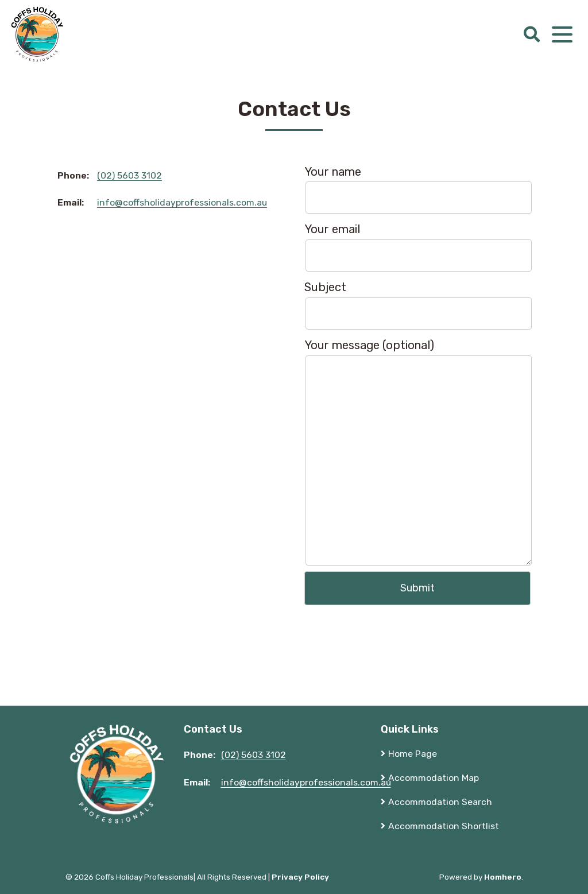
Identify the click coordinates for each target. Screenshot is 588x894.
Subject (417, 305)
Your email (417, 247)
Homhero (503, 877)
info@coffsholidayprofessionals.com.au (182, 202)
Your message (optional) (417, 452)
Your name (417, 189)
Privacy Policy (300, 877)
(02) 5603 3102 (129, 175)
